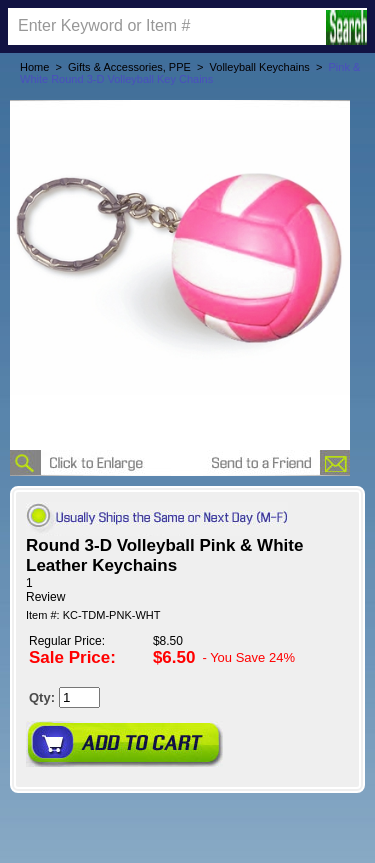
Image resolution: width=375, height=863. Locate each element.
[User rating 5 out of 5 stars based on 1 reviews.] (187, 590)
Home (34, 67)
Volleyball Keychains (260, 67)
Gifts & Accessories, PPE (129, 67)
